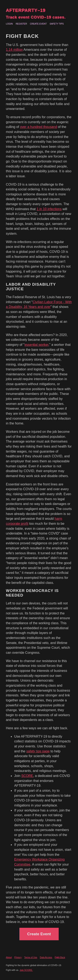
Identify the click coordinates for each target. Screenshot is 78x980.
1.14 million (14, 50)
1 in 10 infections (49, 209)
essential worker (37, 345)
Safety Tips (57, 24)
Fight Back (60, 957)
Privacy (18, 957)
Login (9, 24)
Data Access (46, 957)
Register (21, 24)
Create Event (38, 24)
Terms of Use (31, 957)
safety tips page (38, 751)
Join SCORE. (26, 970)
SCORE (27, 776)
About (9, 957)
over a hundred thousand (38, 127)
